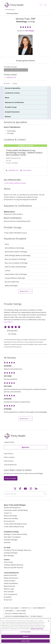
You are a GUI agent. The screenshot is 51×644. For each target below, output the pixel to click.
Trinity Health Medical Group (14, 527)
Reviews (8, 117)
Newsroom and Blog (11, 518)
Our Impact (10, 611)
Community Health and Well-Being (16, 510)
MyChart (25, 447)
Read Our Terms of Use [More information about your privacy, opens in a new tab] (37, 631)
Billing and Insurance (11, 578)
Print (7, 83)
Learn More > (8, 322)
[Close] (48, 623)
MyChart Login (9, 589)
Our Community (39, 608)
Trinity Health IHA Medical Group (15, 524)
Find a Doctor (9, 454)
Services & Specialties (13, 88)
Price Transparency (11, 594)
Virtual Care (8, 600)
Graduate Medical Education (14, 565)
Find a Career (8, 562)
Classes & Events (10, 581)
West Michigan (9, 556)
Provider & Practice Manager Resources (17, 550)
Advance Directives (10, 575)
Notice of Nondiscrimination (17, 616)
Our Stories (21, 611)
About (7, 98)
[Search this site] (25, 494)
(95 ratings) (30, 31)
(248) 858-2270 (10, 77)
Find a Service (9, 461)
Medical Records (9, 586)
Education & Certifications (14, 102)
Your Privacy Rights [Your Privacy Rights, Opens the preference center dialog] (25, 634)
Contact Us (8, 513)
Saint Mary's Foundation (12, 537)
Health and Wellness (11, 583)
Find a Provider (11, 478)
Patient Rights (36, 616)
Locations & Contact (12, 93)
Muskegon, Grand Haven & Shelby (15, 534)
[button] (46, 4)
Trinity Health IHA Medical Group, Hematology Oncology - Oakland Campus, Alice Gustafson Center (24, 153)
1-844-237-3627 (9, 442)
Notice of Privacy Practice (15, 614)
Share (14, 83)
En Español (8, 597)
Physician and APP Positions (13, 568)
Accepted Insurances (12, 112)
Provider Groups (11, 107)
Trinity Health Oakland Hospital (15, 183)
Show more (26, 291)
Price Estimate (9, 592)
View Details (26, 170)
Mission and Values (10, 516)
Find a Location (9, 457)
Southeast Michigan (11, 540)
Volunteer (7, 542)
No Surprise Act (9, 521)
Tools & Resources (10, 465)
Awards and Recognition (12, 508)
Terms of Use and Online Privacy (18, 619)
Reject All (25, 638)
